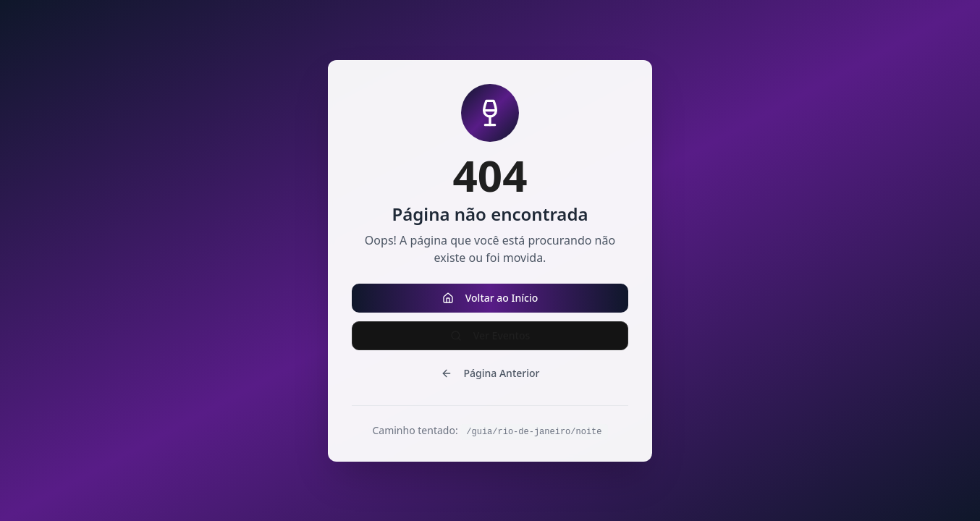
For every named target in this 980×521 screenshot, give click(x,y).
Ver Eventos (490, 335)
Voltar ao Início (490, 298)
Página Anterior (490, 373)
